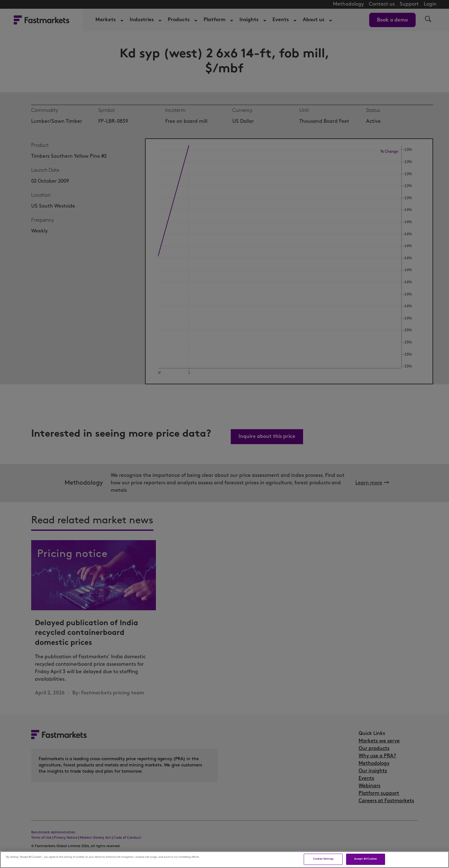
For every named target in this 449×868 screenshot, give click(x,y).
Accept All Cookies (366, 859)
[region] (224, 860)
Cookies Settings (323, 859)
